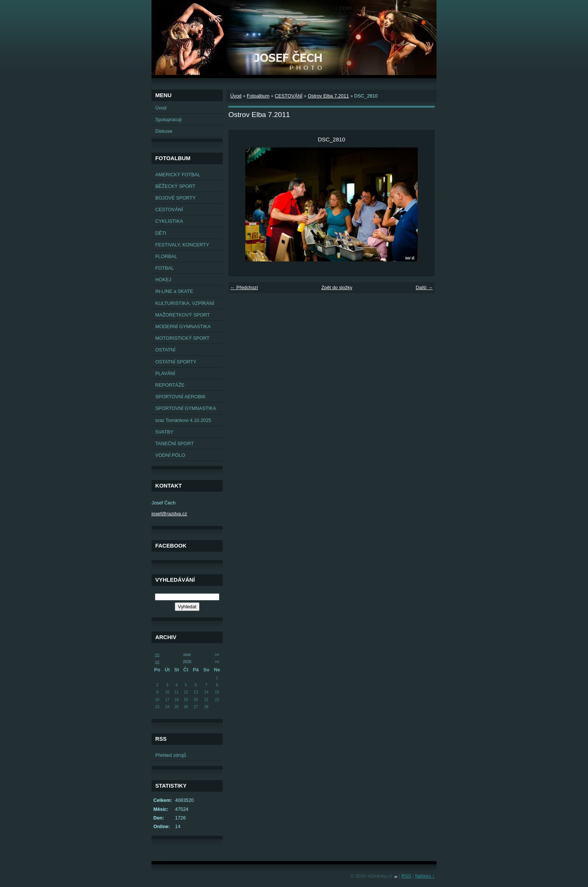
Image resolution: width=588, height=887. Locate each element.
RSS (406, 876)
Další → (424, 287)
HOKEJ (163, 280)
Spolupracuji (168, 119)
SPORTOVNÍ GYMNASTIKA (186, 408)
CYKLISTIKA (169, 221)
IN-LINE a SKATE (174, 291)
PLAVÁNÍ (165, 373)
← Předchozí (244, 287)
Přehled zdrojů (171, 755)
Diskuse (164, 131)
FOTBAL (165, 268)
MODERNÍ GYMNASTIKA (183, 326)
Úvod (161, 108)
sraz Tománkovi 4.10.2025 (183, 420)
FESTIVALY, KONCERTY (182, 245)
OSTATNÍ (165, 350)
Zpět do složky (337, 287)
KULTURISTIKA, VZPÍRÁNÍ (185, 303)
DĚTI (161, 233)
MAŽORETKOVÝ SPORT (183, 315)
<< (157, 655)
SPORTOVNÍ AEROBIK (181, 397)
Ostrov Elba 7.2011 (328, 96)
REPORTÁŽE (170, 385)
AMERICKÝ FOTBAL (178, 175)
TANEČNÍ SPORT (175, 443)
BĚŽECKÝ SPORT (175, 186)
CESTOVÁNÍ (169, 209)
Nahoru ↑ (425, 876)
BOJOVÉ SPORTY (175, 198)
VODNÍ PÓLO (170, 455)
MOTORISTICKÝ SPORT (182, 338)
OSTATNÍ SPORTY (176, 362)
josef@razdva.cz (169, 514)
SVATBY (164, 432)
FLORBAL (166, 256)
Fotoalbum (258, 96)
